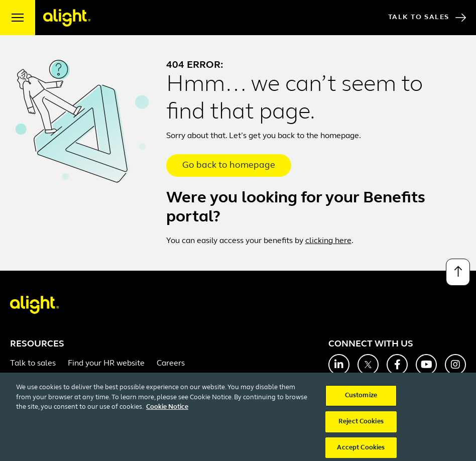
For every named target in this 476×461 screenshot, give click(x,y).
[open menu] (18, 18)
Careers (171, 364)
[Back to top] (458, 272)
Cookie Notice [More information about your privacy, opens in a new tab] (167, 413)
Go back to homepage (229, 165)
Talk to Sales (427, 18)
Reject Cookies (361, 427)
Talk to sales (33, 364)
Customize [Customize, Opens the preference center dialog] (361, 401)
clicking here (328, 241)
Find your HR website (106, 364)
